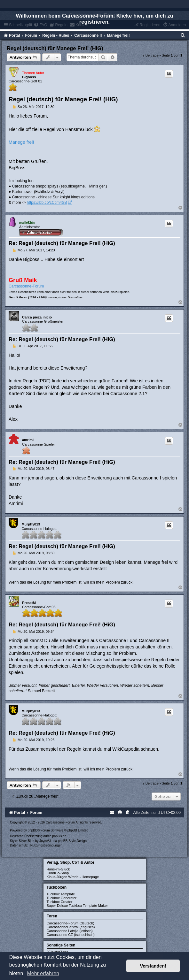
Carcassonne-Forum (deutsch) (71, 923)
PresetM (29, 603)
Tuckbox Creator (60, 902)
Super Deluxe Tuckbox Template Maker (77, 906)
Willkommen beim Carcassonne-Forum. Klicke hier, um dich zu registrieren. (94, 19)
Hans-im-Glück (58, 869)
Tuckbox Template (61, 894)
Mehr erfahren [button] (43, 973)
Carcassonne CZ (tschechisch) (71, 935)
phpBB (33, 830)
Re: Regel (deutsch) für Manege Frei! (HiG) (62, 243)
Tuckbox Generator (62, 898)
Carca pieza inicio (37, 317)
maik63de (27, 223)
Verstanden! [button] (153, 966)
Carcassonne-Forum (26, 286)
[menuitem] (183, 35)
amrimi (28, 440)
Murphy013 (31, 524)
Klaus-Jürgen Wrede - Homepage (73, 877)
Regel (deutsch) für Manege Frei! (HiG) (55, 48)
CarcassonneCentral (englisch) (71, 927)
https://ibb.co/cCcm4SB (47, 203)
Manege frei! (21, 142)
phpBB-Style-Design (72, 841)
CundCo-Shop (58, 873)
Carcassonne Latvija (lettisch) (70, 931)
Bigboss (29, 77)
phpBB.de (59, 836)
